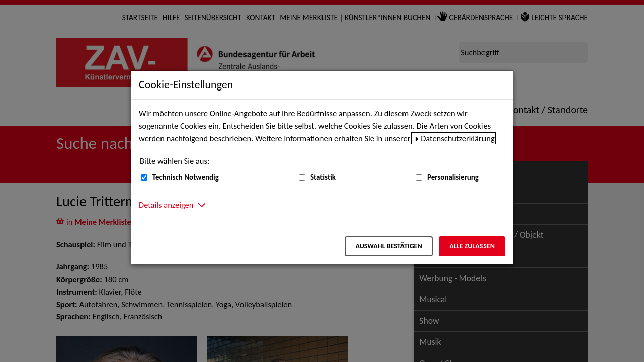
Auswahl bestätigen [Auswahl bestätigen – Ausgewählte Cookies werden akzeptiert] (388, 246)
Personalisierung (453, 177)
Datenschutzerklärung (458, 138)
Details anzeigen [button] (166, 205)
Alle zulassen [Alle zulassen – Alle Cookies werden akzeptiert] (472, 246)
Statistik (323, 177)
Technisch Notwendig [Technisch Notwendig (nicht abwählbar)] (186, 177)
